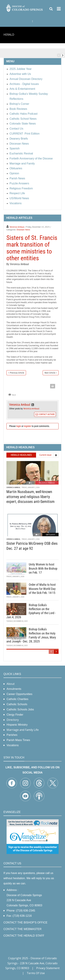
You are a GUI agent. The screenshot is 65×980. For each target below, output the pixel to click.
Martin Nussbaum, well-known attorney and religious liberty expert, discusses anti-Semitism (31, 497)
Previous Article (17, 373)
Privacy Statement (48, 968)
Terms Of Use (36, 973)
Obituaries (50, 535)
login (19, 426)
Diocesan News (23, 230)
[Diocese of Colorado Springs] (25, 8)
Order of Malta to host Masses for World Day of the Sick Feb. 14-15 (42, 589)
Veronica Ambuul (17, 227)
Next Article (50, 373)
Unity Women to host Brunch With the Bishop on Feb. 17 (43, 568)
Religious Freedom (47, 483)
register (28, 426)
